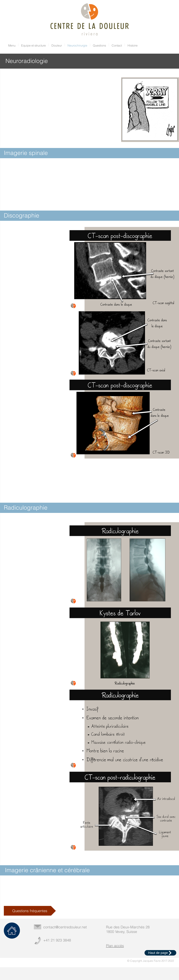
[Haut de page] (160, 953)
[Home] (12, 931)
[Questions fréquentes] (30, 911)
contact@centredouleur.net (65, 927)
